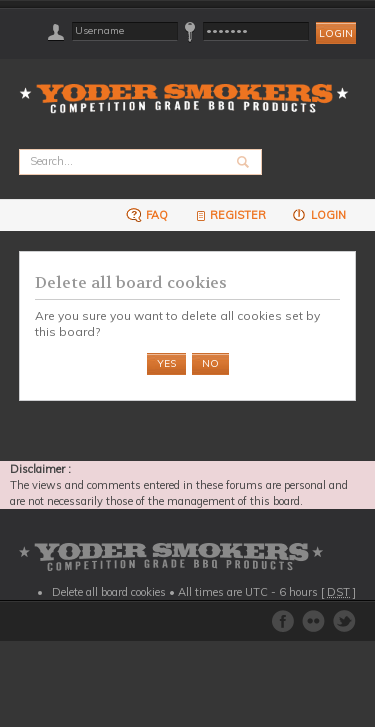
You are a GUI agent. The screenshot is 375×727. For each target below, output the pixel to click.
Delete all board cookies (109, 592)
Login (318, 214)
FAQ (147, 214)
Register (229, 214)
